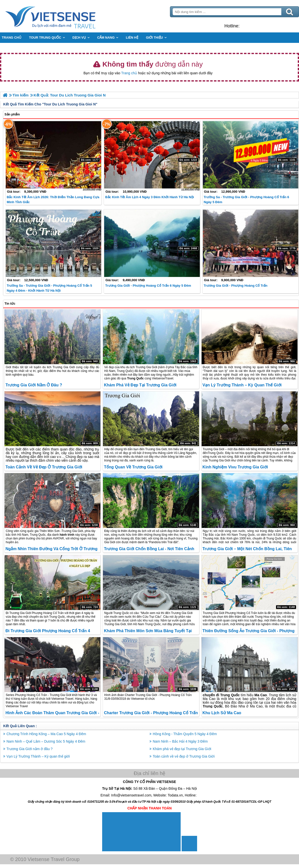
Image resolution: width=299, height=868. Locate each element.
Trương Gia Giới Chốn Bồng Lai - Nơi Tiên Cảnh (149, 549)
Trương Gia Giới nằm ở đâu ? (34, 385)
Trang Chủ (63, 16)
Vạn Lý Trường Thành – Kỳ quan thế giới (242, 385)
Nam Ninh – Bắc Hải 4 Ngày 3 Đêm (180, 741)
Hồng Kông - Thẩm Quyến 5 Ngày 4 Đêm (185, 734)
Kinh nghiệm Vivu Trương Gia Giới (235, 467)
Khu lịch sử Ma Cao (222, 713)
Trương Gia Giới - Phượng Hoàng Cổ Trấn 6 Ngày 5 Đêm (148, 286)
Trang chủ (129, 73)
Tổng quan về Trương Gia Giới (133, 467)
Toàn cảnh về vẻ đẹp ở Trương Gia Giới (44, 467)
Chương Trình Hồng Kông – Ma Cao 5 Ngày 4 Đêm (46, 734)
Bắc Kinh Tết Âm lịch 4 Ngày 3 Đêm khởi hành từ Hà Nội (149, 197)
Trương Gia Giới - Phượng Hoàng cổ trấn (236, 286)
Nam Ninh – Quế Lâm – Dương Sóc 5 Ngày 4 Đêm (46, 741)
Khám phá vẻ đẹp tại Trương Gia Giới (140, 385)
